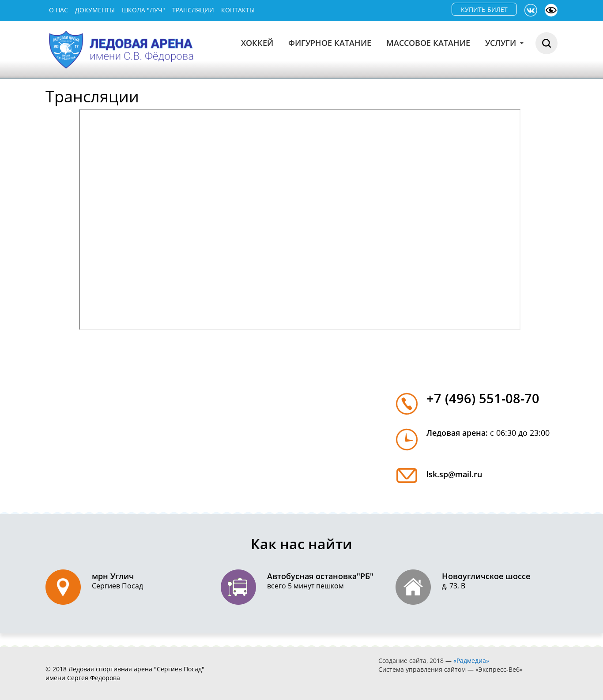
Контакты (238, 10)
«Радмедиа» (471, 661)
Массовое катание (428, 43)
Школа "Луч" (143, 10)
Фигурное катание (330, 43)
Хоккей (257, 43)
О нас (58, 10)
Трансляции (193, 10)
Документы (95, 10)
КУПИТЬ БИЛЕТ (484, 9)
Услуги (504, 43)
